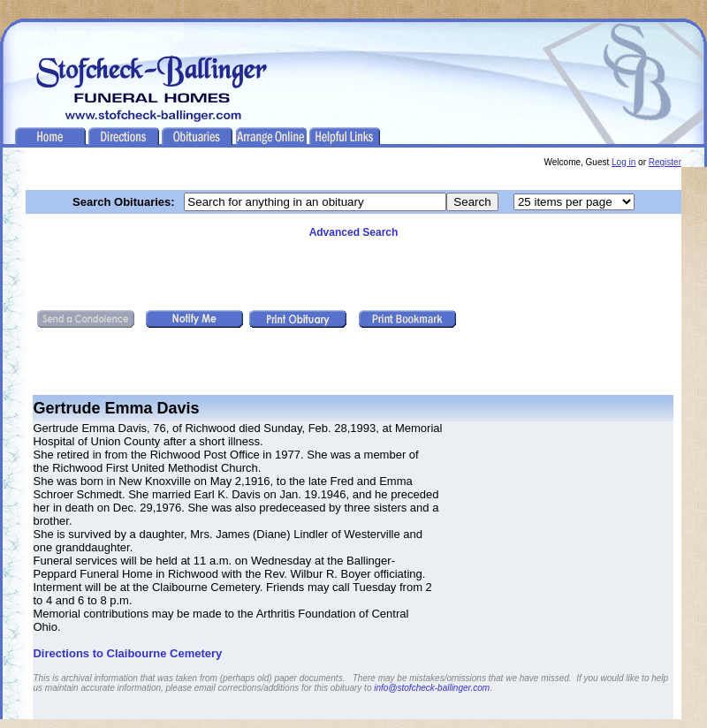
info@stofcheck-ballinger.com (432, 688)
